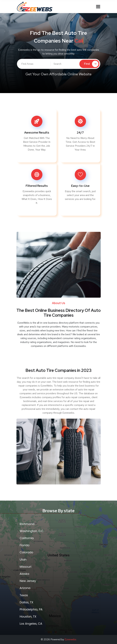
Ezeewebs (70, 639)
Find (91, 64)
